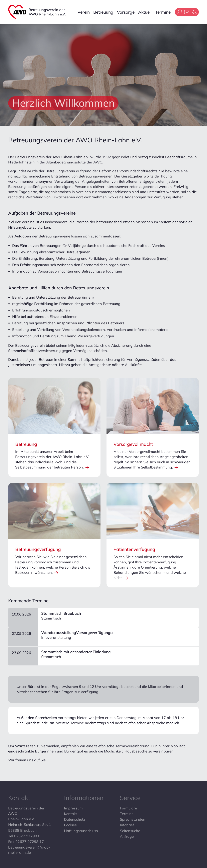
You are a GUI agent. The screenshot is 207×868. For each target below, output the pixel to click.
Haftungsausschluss (81, 831)
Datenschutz (75, 819)
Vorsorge (126, 12)
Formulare (128, 808)
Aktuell (145, 12)
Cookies (70, 825)
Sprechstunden (133, 819)
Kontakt (70, 814)
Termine (163, 12)
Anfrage (127, 836)
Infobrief (127, 825)
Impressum (73, 808)
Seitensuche (130, 831)
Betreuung (103, 12)
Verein (84, 12)
